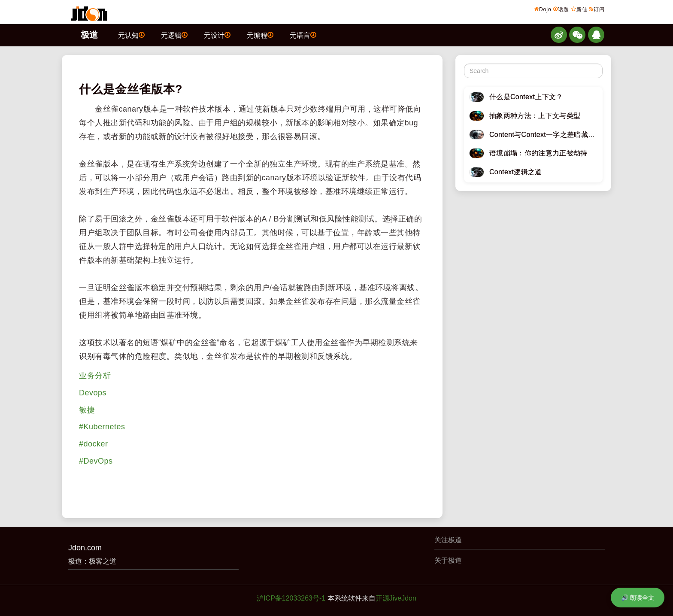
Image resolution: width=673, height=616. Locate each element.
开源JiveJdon (396, 598)
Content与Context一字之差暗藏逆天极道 (553, 135)
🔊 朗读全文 (638, 598)
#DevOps (96, 461)
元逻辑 (174, 35)
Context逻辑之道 (516, 172)
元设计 (217, 35)
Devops (93, 393)
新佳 (579, 9)
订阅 (597, 9)
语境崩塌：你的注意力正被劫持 (538, 153)
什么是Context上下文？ (526, 97)
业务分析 (95, 376)
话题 (561, 9)
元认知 (131, 35)
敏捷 (87, 410)
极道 (89, 35)
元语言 (303, 35)
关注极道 (448, 540)
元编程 (260, 35)
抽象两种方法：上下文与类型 (535, 116)
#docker (94, 444)
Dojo (543, 9)
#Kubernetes (102, 427)
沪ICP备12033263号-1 (291, 598)
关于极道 (448, 560)
